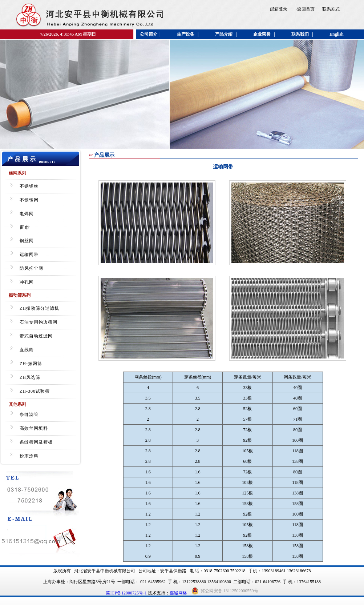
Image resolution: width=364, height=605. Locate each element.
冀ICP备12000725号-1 (126, 593)
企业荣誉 (262, 34)
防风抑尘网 (31, 268)
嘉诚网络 (178, 593)
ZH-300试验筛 (35, 391)
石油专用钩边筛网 (39, 322)
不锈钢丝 (29, 186)
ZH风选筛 (30, 377)
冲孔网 (27, 282)
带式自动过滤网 (36, 336)
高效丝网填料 (34, 428)
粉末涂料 (29, 456)
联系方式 (331, 9)
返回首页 (306, 9)
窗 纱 (25, 227)
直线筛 (27, 350)
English (337, 34)
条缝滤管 (29, 414)
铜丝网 (27, 241)
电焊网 (27, 214)
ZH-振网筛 (31, 364)
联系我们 (300, 34)
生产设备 (186, 34)
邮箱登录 (279, 9)
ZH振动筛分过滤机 (39, 308)
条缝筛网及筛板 (36, 442)
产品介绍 (224, 34)
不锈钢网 (29, 200)
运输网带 (29, 255)
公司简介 (149, 34)
